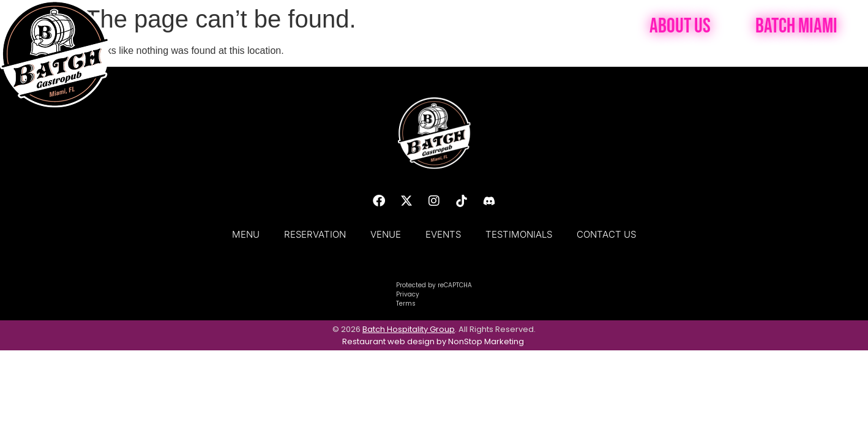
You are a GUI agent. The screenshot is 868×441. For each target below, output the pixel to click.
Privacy (408, 294)
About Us (680, 26)
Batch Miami (796, 26)
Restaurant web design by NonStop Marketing (433, 341)
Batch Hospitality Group (409, 329)
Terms (406, 303)
